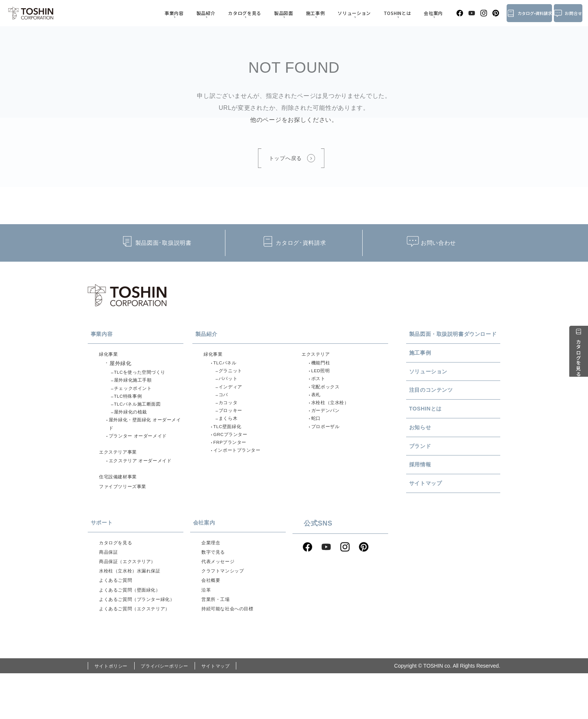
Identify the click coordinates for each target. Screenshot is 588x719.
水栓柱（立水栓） (334, 414)
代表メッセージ (221, 589)
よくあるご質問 (118, 611)
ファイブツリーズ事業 (127, 508)
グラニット (233, 376)
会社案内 (412, 13)
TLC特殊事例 (131, 404)
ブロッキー (233, 423)
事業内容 (186, 13)
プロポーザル (328, 442)
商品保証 (110, 578)
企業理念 (212, 568)
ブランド (431, 466)
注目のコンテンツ (445, 405)
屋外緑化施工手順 (137, 385)
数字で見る (215, 578)
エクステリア (318, 356)
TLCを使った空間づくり (145, 376)
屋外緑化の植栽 (134, 423)
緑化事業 (110, 356)
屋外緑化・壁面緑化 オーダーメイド (146, 437)
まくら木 (230, 433)
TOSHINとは (381, 13)
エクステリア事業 (121, 469)
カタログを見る (247, 13)
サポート (113, 546)
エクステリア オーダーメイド (146, 479)
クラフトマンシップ (226, 600)
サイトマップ (438, 507)
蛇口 (317, 433)
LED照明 (323, 376)
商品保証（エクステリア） (132, 589)
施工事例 (308, 13)
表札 (317, 404)
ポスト (320, 385)
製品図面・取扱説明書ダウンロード (456, 339)
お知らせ (431, 445)
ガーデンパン (328, 423)
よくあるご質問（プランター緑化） (138, 638)
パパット (230, 385)
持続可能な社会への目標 (232, 644)
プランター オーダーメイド (143, 451)
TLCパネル (228, 367)
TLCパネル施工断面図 (142, 414)
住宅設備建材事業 (121, 497)
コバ (225, 404)
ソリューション (342, 13)
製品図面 (281, 13)
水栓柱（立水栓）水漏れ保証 (135, 600)
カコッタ (230, 414)
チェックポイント (137, 395)
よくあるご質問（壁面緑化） (135, 622)
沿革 (207, 622)
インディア (233, 395)
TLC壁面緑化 (230, 442)
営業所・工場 (218, 633)
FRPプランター (234, 461)
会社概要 (212, 611)
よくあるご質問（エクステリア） (140, 653)
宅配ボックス (328, 395)
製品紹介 (212, 13)
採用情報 (431, 486)
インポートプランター (242, 470)
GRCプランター (234, 451)
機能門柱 (323, 367)
